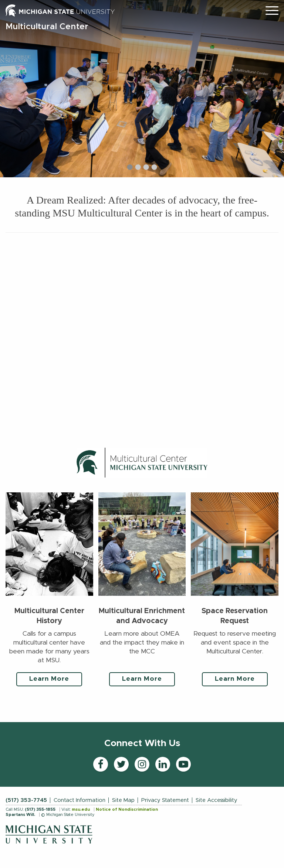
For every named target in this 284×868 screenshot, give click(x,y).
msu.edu (81, 809)
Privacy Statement (165, 800)
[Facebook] (101, 764)
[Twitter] (121, 764)
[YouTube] (183, 764)
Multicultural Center (47, 27)
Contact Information (80, 800)
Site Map (123, 800)
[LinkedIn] (163, 764)
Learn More (49, 679)
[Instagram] (142, 764)
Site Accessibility (217, 800)
